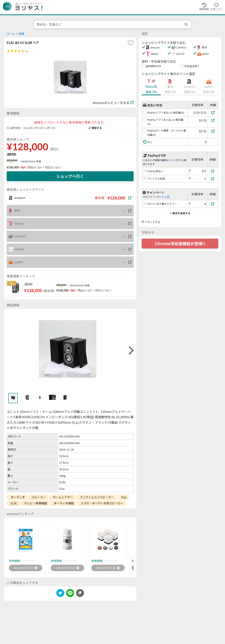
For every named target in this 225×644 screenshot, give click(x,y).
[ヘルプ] (190, 171)
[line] (70, 594)
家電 (21, 34)
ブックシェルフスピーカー (97, 497)
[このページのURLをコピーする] (80, 593)
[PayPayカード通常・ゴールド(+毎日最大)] (213, 131)
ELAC (14, 503)
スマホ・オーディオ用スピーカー (102, 503)
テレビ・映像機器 (35, 503)
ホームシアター (63, 497)
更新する (95, 128)
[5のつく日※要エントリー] (213, 204)
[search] (187, 24)
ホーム (11, 34)
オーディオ (18, 497)
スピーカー (39, 497)
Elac (124, 497)
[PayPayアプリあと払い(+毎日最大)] (213, 120)
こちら (174, 160)
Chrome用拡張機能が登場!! (180, 244)
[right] (131, 351)
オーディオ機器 (64, 503)
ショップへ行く (70, 176)
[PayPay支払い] (213, 171)
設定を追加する (180, 213)
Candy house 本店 (31, 161)
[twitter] (60, 594)
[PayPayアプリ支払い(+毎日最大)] (213, 113)
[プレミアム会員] (213, 179)
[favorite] (131, 43)
